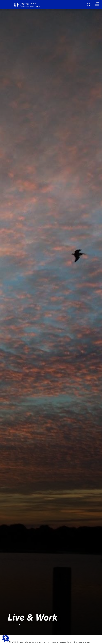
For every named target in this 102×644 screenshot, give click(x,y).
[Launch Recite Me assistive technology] (6, 638)
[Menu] (97, 4)
